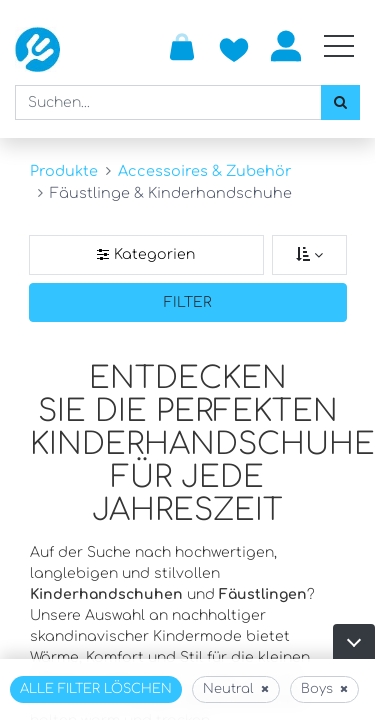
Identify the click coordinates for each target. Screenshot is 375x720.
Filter (188, 302)
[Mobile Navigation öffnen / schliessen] (339, 46)
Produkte (64, 171)
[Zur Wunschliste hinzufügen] (234, 46)
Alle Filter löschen (96, 689)
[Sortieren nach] (310, 255)
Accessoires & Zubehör (205, 171)
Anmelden (286, 46)
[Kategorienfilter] (146, 255)
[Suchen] (340, 102)
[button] (354, 641)
